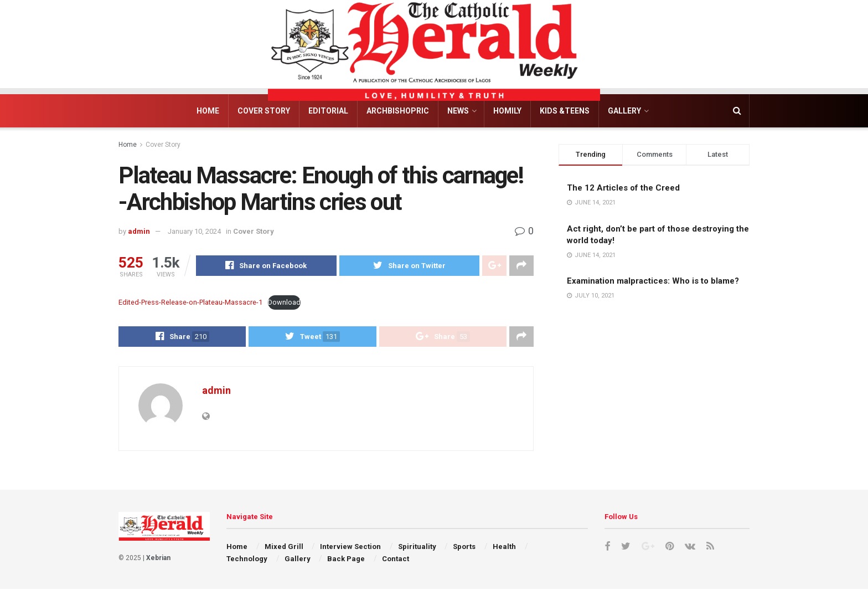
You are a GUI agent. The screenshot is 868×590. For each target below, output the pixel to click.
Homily (507, 111)
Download (284, 303)
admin (139, 231)
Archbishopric (398, 111)
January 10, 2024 (194, 231)
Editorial (328, 111)
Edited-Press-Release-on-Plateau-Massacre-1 (190, 303)
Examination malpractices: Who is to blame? (653, 281)
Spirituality (417, 547)
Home (208, 111)
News (458, 111)
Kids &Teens (565, 111)
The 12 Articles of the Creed (623, 188)
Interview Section (350, 547)
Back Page (346, 560)
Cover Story (264, 111)
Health (504, 547)
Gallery (624, 111)
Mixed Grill (284, 547)
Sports (464, 547)
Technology (247, 560)
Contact (396, 560)
